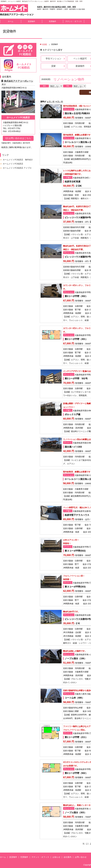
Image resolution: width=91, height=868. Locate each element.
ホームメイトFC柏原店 (13, 164)
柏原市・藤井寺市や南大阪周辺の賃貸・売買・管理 (56, 7)
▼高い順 (59, 102)
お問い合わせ (81, 857)
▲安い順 (51, 102)
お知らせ (56, 857)
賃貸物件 (32, 21)
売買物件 (53, 21)
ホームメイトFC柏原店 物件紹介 (18, 160)
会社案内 (67, 857)
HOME (43, 44)
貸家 (53, 66)
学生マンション (53, 59)
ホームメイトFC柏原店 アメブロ (17, 168)
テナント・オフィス (74, 21)
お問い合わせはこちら (18, 138)
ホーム (11, 21)
